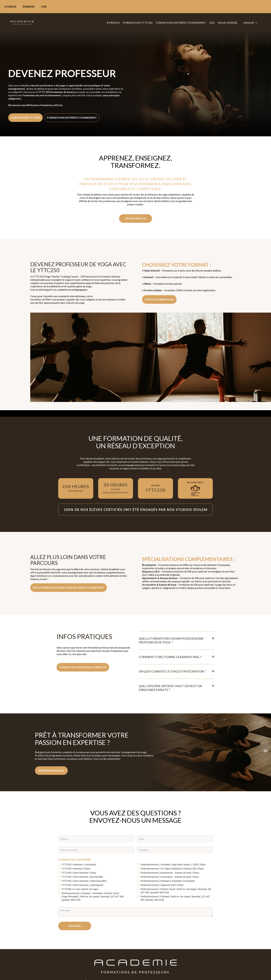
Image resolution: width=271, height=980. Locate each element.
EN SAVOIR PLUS (136, 218)
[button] (250, 23)
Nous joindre (228, 23)
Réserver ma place (51, 770)
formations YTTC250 (138, 23)
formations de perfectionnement (181, 23)
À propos (113, 23)
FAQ (212, 23)
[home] (22, 23)
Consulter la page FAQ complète (83, 667)
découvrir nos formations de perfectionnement (69, 587)
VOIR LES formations (159, 299)
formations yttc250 (25, 118)
